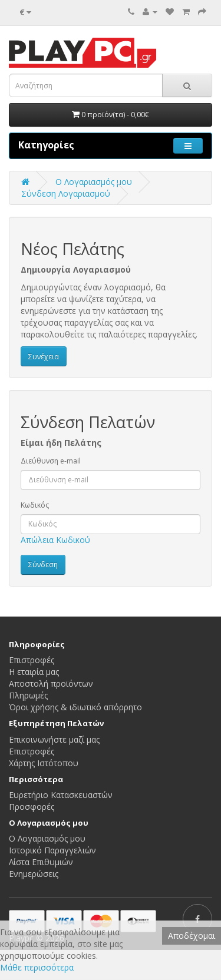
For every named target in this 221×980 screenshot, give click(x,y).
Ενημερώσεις (34, 874)
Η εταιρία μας (34, 672)
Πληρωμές (28, 695)
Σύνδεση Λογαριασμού (66, 193)
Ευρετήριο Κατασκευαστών (61, 795)
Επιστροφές (32, 660)
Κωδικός (35, 505)
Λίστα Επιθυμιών (41, 862)
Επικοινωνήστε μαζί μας (54, 739)
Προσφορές (32, 807)
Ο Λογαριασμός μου (47, 838)
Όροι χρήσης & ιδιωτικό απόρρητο (75, 707)
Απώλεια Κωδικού (55, 540)
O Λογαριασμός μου (94, 182)
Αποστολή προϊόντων (51, 683)
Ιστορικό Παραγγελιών (52, 850)
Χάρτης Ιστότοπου (44, 763)
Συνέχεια (44, 357)
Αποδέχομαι (192, 936)
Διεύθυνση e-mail (51, 461)
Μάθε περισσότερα (37, 967)
